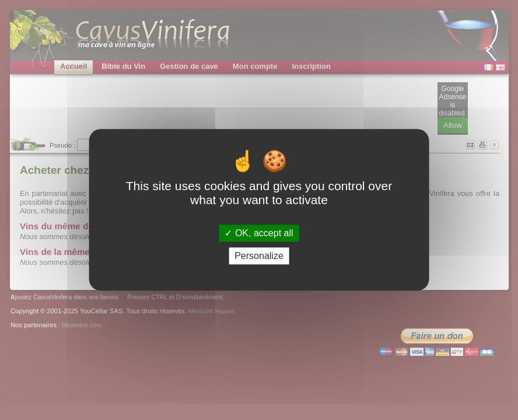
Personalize (259, 256)
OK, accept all (259, 233)
